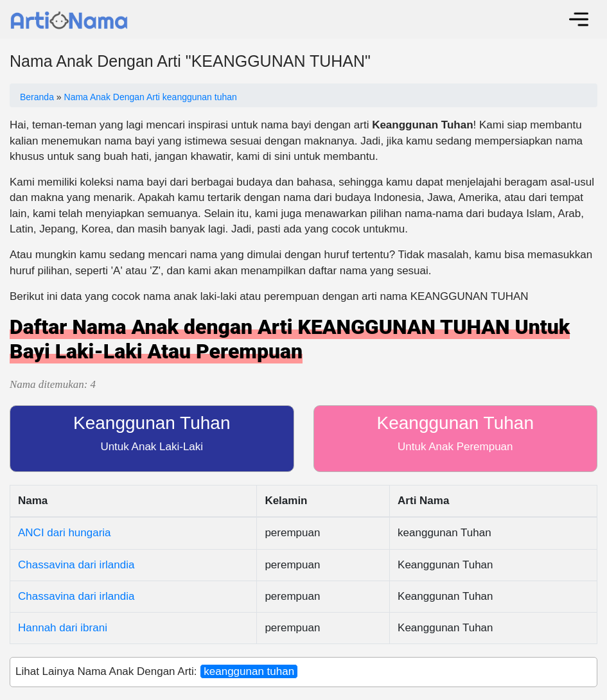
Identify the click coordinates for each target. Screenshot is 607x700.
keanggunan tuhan (249, 671)
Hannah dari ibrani (63, 628)
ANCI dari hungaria (65, 533)
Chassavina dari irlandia (76, 565)
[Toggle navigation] (579, 19)
